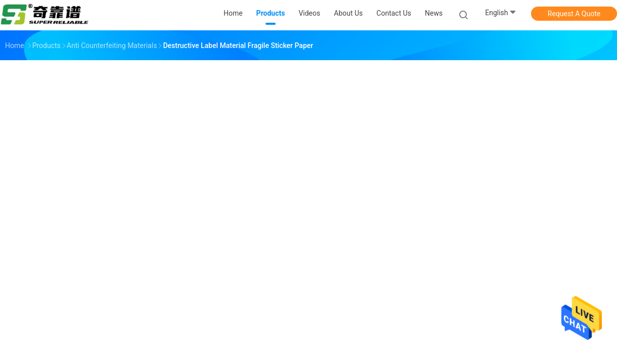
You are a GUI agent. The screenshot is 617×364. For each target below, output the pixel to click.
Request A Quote (574, 14)
